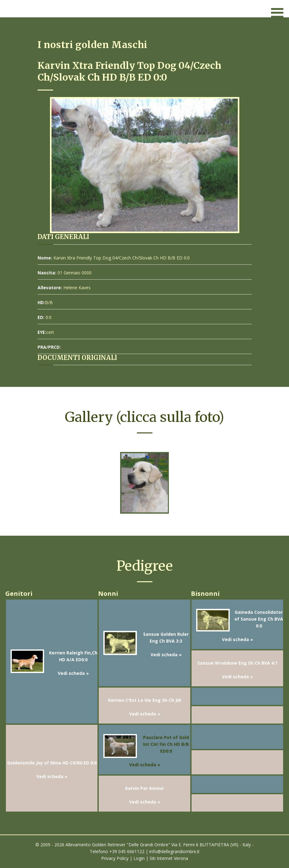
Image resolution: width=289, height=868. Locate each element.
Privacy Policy (115, 858)
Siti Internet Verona (169, 858)
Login (139, 858)
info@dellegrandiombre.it (174, 851)
